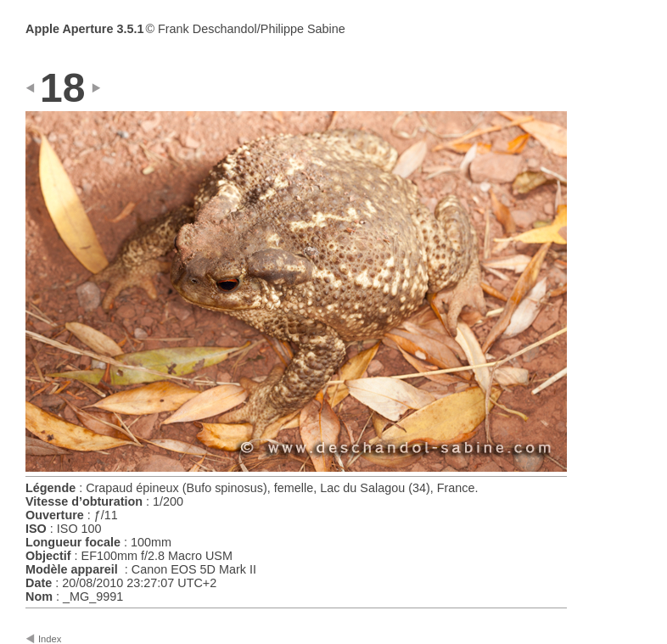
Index (50, 639)
